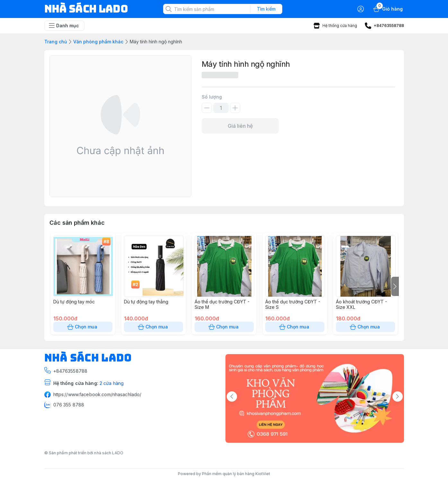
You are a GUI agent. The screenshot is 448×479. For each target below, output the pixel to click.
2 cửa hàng (112, 383)
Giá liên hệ (240, 126)
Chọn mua (83, 327)
